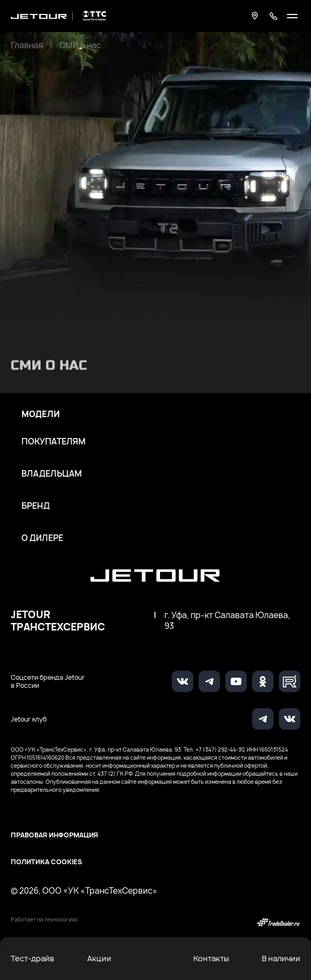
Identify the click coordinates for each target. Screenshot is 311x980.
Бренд (36, 506)
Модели (41, 414)
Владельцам (52, 474)
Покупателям (54, 442)
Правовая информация (54, 835)
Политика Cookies (46, 862)
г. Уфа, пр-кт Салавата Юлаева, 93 (227, 621)
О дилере (42, 538)
